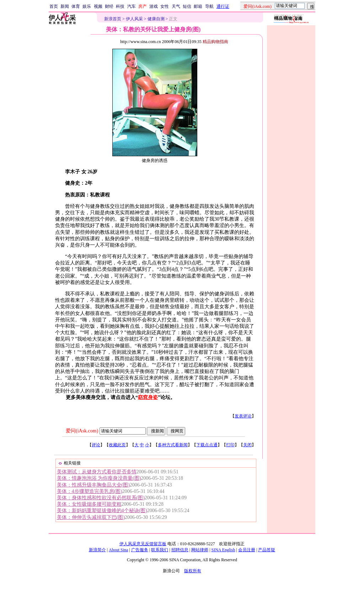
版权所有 (193, 571)
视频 (98, 6)
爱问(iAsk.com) (82, 431)
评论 (96, 445)
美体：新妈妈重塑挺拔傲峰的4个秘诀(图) (102, 511)
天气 (176, 6)
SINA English (223, 550)
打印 (230, 445)
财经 (109, 6)
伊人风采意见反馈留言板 (143, 544)
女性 (165, 6)
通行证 (223, 6)
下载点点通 (207, 445)
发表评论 (243, 416)
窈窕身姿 (148, 397)
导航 (209, 6)
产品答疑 (267, 550)
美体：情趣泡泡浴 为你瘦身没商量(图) (99, 478)
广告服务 (140, 550)
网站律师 (200, 550)
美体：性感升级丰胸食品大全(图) (93, 485)
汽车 (132, 6)
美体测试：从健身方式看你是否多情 (97, 472)
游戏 (154, 6)
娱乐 (87, 6)
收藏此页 (117, 445)
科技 (120, 6)
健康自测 (156, 19)
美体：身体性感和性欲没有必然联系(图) (101, 498)
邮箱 (198, 6)
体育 (76, 6)
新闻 (65, 6)
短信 (187, 6)
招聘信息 (180, 550)
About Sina (118, 550)
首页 (54, 6)
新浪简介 (97, 550)
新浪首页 (113, 19)
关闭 (247, 445)
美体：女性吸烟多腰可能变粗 (89, 504)
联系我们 (160, 550)
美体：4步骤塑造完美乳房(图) (90, 491)
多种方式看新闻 (173, 445)
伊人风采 (134, 19)
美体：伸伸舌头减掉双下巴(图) (91, 517)
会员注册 (247, 550)
